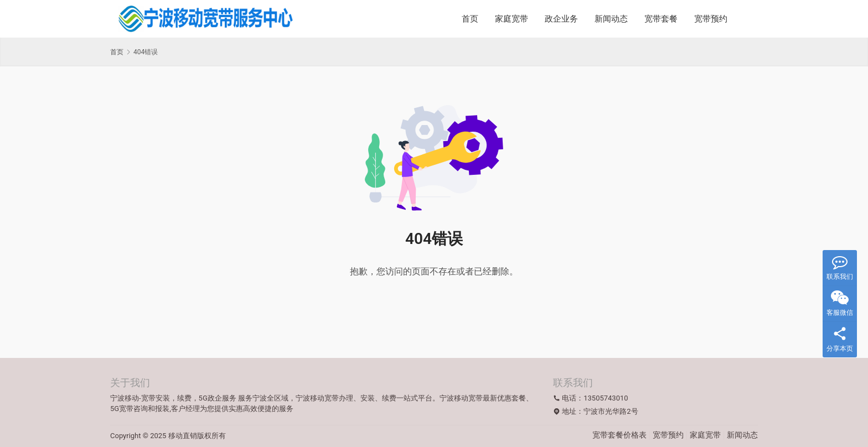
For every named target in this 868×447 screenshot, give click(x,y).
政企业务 (561, 19)
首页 (470, 19)
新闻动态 (611, 19)
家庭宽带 (512, 19)
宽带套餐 (661, 19)
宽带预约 (711, 19)
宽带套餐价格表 (619, 435)
